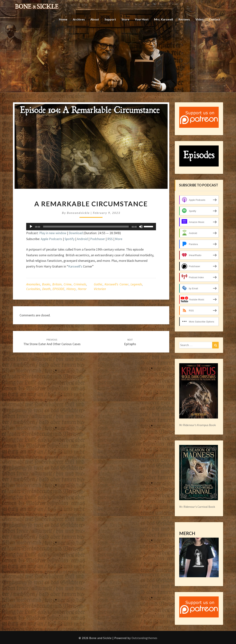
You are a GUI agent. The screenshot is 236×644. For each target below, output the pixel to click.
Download (76, 233)
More (119, 239)
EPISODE (58, 289)
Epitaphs (130, 342)
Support (110, 19)
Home (63, 19)
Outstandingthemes (144, 638)
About (95, 19)
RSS (110, 239)
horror (82, 289)
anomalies (33, 284)
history (71, 289)
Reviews (184, 19)
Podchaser (98, 239)
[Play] (31, 227)
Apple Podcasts (51, 239)
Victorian (100, 289)
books (46, 284)
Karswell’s (75, 266)
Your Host (142, 19)
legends (136, 284)
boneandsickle (78, 213)
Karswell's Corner (117, 284)
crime (68, 284)
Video (199, 19)
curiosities (33, 289)
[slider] (86, 227)
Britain (57, 284)
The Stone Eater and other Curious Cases (52, 342)
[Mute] (141, 227)
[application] (91, 227)
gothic (98, 284)
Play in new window (53, 233)
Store (125, 19)
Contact (215, 19)
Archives (79, 19)
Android (82, 239)
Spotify (70, 239)
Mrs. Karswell (164, 19)
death (46, 289)
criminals (80, 284)
